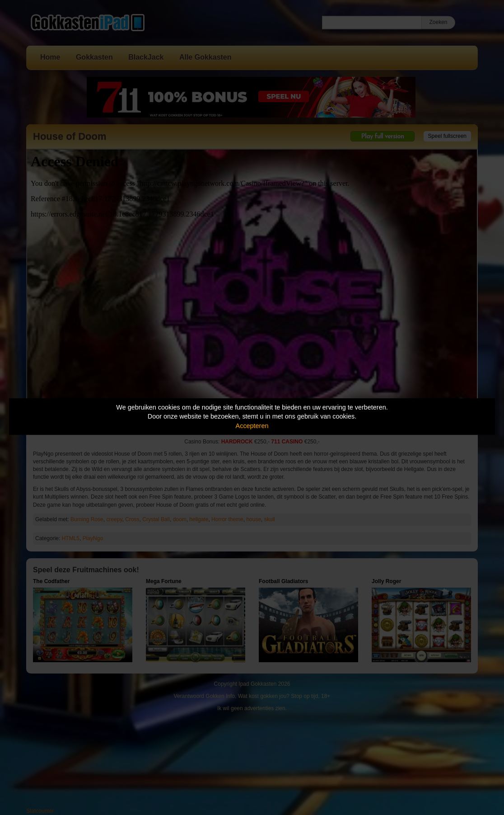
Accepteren (252, 426)
